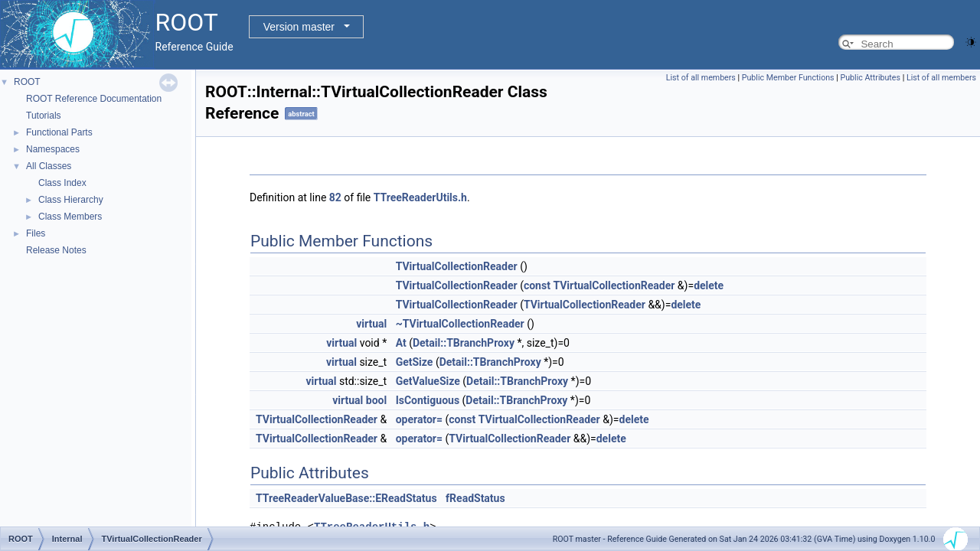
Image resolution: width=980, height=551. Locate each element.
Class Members (70, 217)
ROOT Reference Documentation (94, 99)
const (537, 285)
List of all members (701, 78)
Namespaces (53, 149)
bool (376, 400)
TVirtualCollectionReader (457, 266)
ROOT (27, 82)
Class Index (62, 183)
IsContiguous (428, 400)
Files (36, 233)
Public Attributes (870, 78)
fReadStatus (475, 498)
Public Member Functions (788, 78)
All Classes (49, 166)
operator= (419, 419)
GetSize (415, 362)
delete (709, 285)
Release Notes (56, 250)
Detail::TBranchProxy (464, 343)
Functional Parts (59, 132)
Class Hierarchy (71, 200)
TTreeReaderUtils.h (420, 197)
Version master (299, 27)
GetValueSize (428, 381)
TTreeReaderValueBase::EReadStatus (346, 498)
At (401, 343)
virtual (371, 324)
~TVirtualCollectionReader (460, 324)
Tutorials (44, 116)
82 (335, 197)
